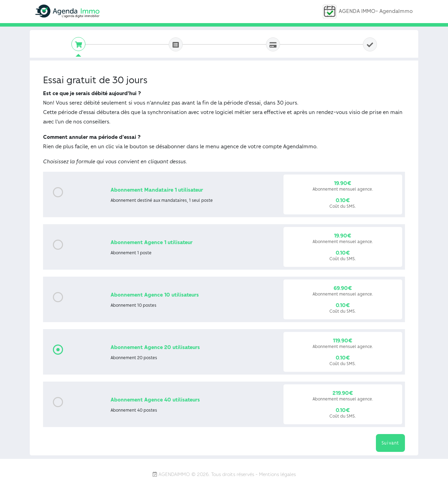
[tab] (78, 44)
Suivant (390, 443)
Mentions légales (277, 474)
